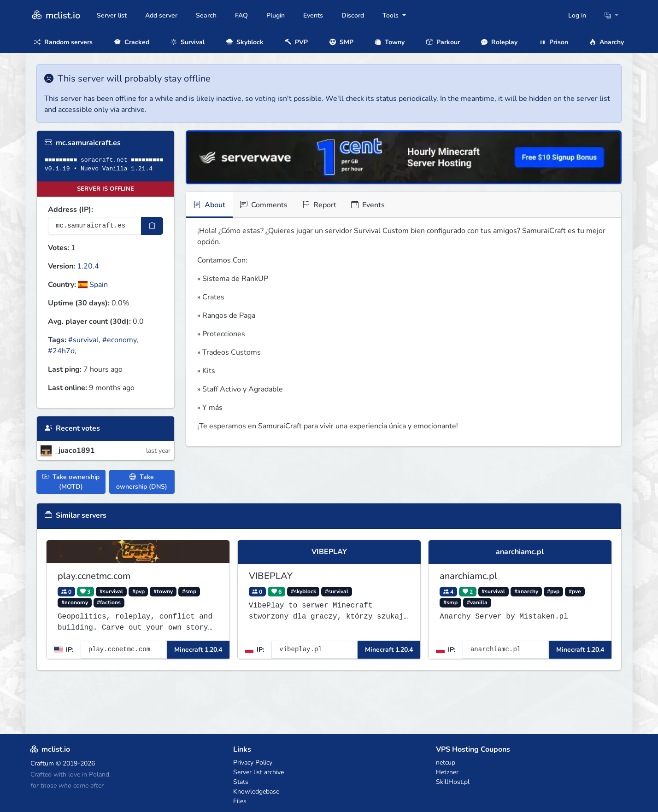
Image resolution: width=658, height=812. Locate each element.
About (209, 205)
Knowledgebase (256, 792)
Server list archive (258, 772)
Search (206, 15)
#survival (83, 340)
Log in (577, 15)
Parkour (443, 42)
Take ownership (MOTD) (71, 482)
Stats (241, 782)
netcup (446, 762)
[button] (611, 15)
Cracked (132, 42)
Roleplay (499, 42)
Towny (390, 42)
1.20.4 (88, 266)
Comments (264, 205)
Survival (188, 42)
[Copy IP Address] (152, 226)
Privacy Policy (253, 762)
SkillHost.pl (453, 782)
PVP (296, 42)
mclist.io (55, 15)
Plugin (276, 15)
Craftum (42, 763)
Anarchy (607, 42)
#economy (119, 340)
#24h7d (61, 351)
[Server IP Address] (95, 226)
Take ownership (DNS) (142, 482)
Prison (554, 42)
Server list (112, 15)
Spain (93, 285)
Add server (161, 15)
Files (240, 801)
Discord (353, 15)
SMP (341, 42)
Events (313, 15)
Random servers (63, 42)
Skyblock (245, 42)
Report (319, 205)
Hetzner (447, 772)
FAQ (241, 15)
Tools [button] (391, 15)
